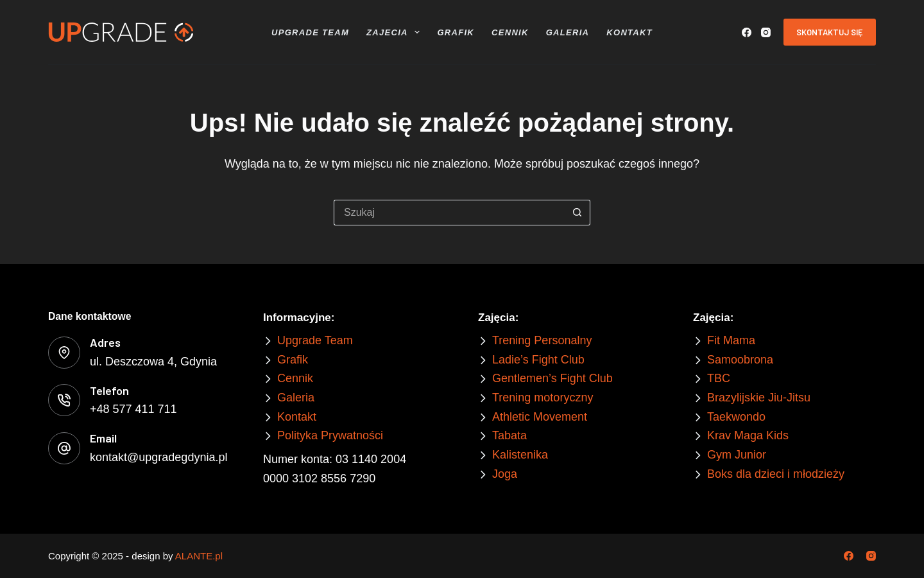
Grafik (456, 32)
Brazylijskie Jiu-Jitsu (759, 398)
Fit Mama (731, 340)
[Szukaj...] (449, 213)
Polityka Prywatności (330, 435)
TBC (719, 378)
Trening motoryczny (543, 398)
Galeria (568, 32)
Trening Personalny (542, 340)
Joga (505, 474)
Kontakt (629, 32)
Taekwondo (736, 417)
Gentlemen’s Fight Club (552, 378)
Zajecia (395, 32)
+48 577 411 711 (133, 409)
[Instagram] (766, 32)
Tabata (509, 435)
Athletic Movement (540, 417)
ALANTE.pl (199, 556)
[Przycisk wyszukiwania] (577, 213)
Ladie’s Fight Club (538, 360)
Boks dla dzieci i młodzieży (776, 474)
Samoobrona (740, 360)
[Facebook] (747, 32)
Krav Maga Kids (748, 435)
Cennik (510, 32)
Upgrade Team (310, 32)
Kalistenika (520, 455)
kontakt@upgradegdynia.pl (158, 457)
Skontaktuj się (830, 32)
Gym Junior (737, 455)
